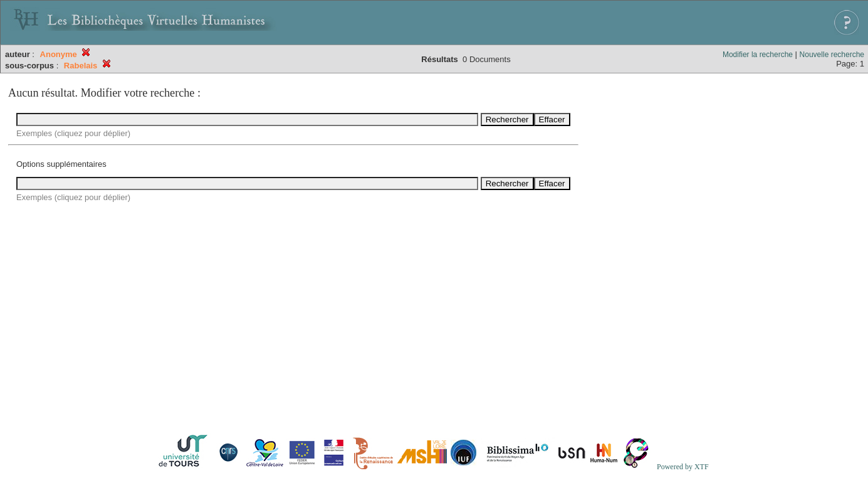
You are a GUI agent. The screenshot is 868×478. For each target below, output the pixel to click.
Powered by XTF (683, 467)
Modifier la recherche (758, 55)
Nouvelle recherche (832, 55)
